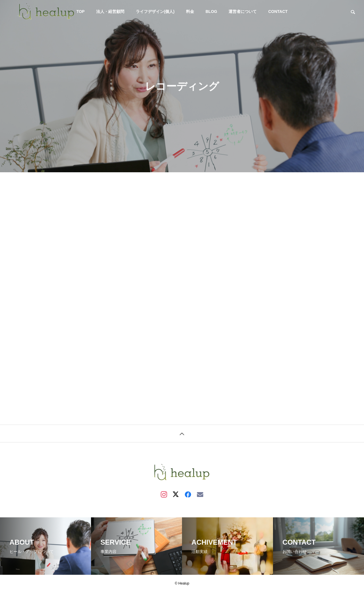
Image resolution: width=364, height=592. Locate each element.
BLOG (211, 11)
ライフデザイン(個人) (155, 11)
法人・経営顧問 (110, 11)
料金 (190, 11)
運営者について (243, 11)
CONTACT (278, 11)
